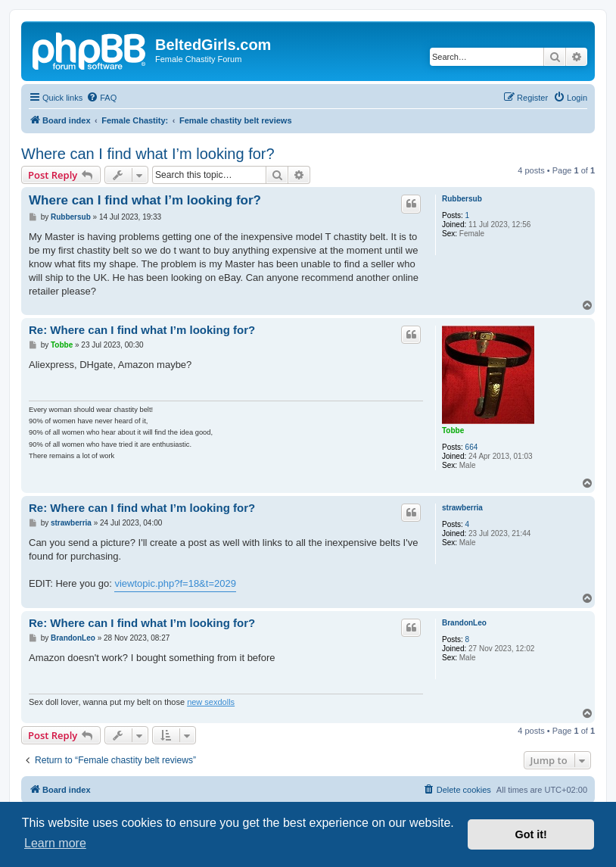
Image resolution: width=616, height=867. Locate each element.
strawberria (462, 508)
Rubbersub (462, 199)
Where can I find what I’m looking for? (148, 154)
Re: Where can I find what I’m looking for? (142, 330)
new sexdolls (211, 702)
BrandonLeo (464, 623)
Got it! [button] (531, 834)
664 (472, 447)
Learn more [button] (55, 843)
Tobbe (453, 430)
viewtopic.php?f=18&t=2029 (175, 583)
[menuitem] (101, 98)
